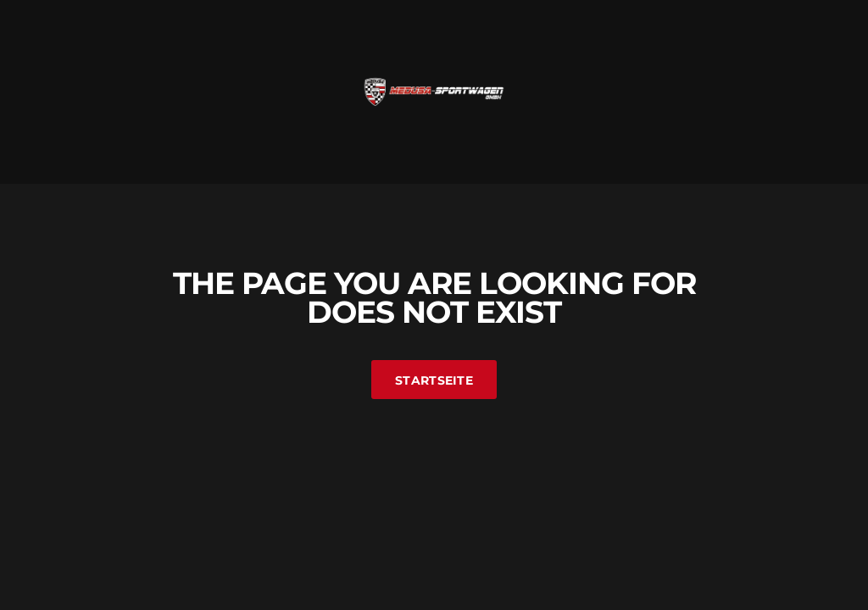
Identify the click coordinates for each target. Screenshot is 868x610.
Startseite (434, 380)
